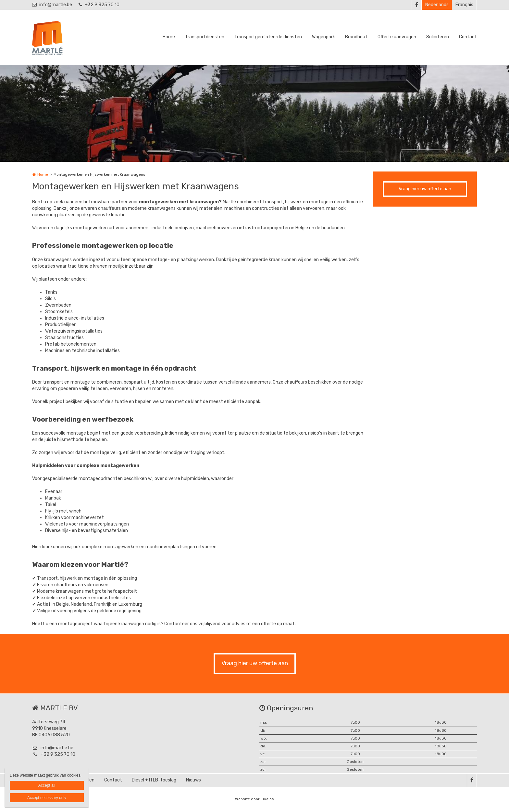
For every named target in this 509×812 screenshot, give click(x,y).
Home (169, 37)
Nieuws (193, 780)
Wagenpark (323, 37)
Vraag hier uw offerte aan (425, 189)
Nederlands (437, 5)
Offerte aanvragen (397, 37)
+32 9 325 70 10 (99, 5)
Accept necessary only (47, 798)
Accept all (47, 785)
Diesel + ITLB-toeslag (154, 780)
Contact (468, 37)
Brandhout (356, 37)
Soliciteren (438, 37)
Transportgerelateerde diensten (268, 37)
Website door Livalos (255, 799)
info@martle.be (52, 5)
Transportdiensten (205, 37)
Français (464, 5)
